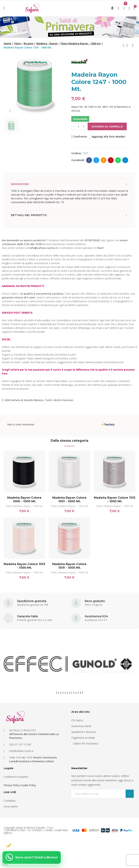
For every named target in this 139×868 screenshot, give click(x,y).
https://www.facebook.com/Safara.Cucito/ (51, 355)
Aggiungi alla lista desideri (108, 137)
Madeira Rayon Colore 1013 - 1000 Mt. (24, 566)
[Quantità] (79, 126)
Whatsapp (118, 160)
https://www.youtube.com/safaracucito (101, 362)
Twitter (96, 160)
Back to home (128, 45)
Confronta (80, 137)
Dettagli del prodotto (29, 215)
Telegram (125, 160)
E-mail (104, 160)
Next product (133, 45)
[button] (56, 693)
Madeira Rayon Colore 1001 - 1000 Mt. (69, 499)
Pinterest (111, 160)
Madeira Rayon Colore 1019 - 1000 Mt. (69, 566)
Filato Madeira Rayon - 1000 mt (24, 506)
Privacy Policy (12, 785)
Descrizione (20, 184)
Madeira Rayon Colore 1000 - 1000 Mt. (24, 499)
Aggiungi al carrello (107, 126)
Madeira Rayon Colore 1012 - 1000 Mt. (115, 499)
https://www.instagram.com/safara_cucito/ (52, 358)
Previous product (124, 45)
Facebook (89, 160)
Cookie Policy (28, 785)
